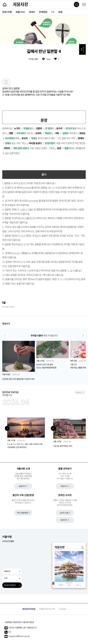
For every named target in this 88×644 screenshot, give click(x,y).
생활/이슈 (20, 12)
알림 (60, 12)
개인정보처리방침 (29, 609)
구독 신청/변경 (22, 513)
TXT (6, 578)
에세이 (32, 12)
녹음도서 (7, 571)
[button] (83, 335)
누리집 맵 (62, 609)
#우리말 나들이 (8, 307)
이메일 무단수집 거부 (47, 609)
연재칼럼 (43, 12)
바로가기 (22, 486)
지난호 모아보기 (10, 585)
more (79, 392)
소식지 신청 (64, 513)
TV (53, 12)
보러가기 (64, 520)
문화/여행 (7, 12)
